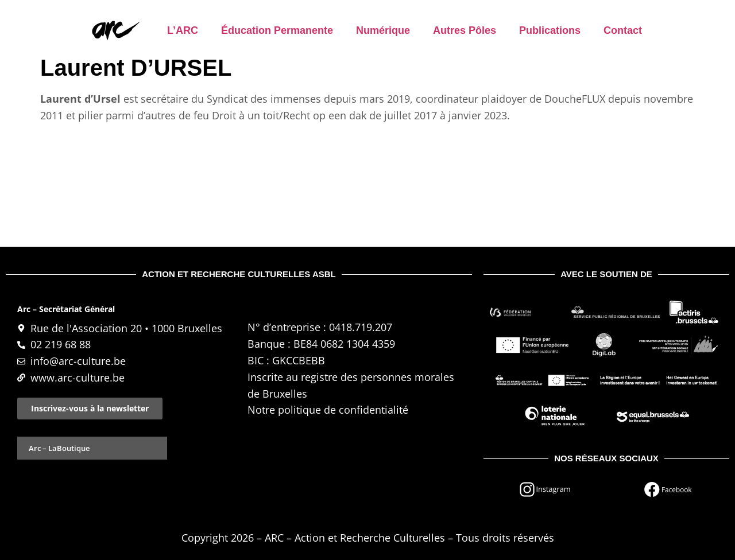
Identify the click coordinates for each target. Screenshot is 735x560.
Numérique (383, 30)
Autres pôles (465, 30)
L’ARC (183, 30)
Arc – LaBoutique (59, 448)
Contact (623, 30)
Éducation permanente (277, 30)
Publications (550, 30)
